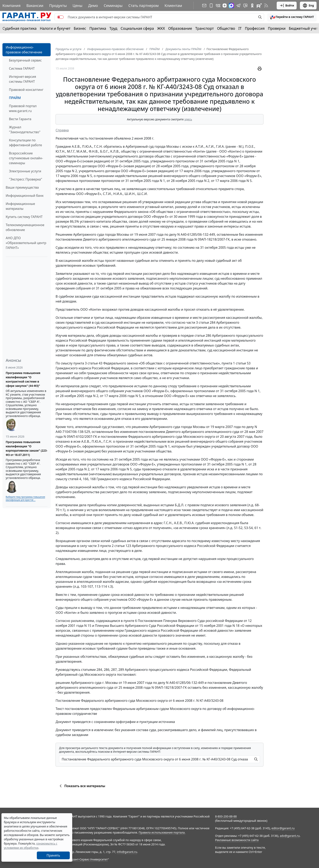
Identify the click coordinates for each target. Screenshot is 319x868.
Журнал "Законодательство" (25, 130)
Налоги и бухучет (55, 28)
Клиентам (173, 6)
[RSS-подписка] (266, 6)
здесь (188, 119)
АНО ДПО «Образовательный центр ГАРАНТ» (26, 243)
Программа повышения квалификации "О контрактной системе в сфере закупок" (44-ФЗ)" (23, 379)
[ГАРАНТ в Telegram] (238, 6)
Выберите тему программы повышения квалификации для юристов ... (25, 498)
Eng (308, 6)
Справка (62, 130)
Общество (226, 28)
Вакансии (35, 6)
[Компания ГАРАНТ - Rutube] (259, 6)
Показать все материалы (82, 786)
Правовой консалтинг (26, 90)
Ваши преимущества (22, 187)
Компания (11, 6)
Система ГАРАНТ (22, 68)
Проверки (277, 28)
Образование (180, 28)
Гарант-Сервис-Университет (89, 859)
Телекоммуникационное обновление (25, 227)
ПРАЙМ (15, 98)
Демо (93, 6)
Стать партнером (144, 6)
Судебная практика (20, 28)
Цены (78, 6)
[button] (292, 17)
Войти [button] (287, 6)
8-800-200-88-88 (226, 816)
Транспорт (205, 28)
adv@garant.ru (290, 836)
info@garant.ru (127, 852)
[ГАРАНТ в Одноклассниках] (252, 6)
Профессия (255, 28)
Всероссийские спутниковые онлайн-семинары (26, 158)
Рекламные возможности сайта (237, 840)
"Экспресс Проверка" (26, 179)
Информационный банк (25, 196)
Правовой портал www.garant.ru (23, 108)
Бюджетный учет (304, 28)
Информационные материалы (20, 206)
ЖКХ (161, 28)
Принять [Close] (53, 855)
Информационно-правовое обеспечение (24, 50)
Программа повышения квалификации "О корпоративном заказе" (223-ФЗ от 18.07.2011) (27, 448)
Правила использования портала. (162, 832)
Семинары (113, 6)
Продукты (58, 6)
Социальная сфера (137, 28)
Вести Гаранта (20, 119)
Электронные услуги (25, 171)
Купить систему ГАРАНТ (24, 217)
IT (240, 28)
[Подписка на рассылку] (204, 6)
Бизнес (80, 28)
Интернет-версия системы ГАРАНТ (22, 79)
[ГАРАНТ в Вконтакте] (218, 6)
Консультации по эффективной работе (25, 143)
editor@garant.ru (283, 828)
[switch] (60, 17)
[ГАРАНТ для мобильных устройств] (211, 6)
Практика (98, 28)
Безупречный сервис (25, 60)
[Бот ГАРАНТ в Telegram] (245, 6)
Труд (113, 28)
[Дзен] (225, 6)
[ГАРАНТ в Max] (231, 6)
